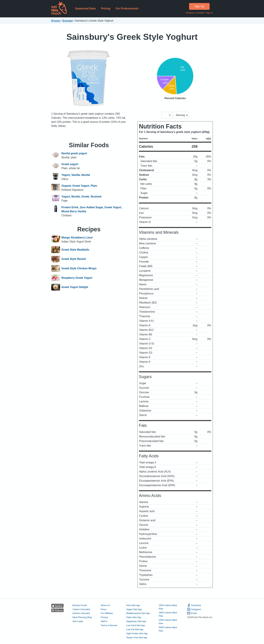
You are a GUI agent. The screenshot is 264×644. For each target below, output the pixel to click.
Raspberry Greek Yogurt (77, 278)
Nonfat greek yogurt (74, 153)
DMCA (104, 621)
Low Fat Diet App (135, 629)
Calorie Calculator (81, 609)
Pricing (106, 9)
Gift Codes (78, 621)
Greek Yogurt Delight (75, 287)
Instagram (194, 609)
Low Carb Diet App (136, 625)
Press (104, 609)
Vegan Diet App (134, 609)
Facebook (194, 605)
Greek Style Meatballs (75, 250)
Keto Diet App (133, 605)
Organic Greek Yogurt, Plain (79, 186)
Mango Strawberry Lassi (77, 238)
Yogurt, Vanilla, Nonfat (76, 175)
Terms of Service (109, 625)
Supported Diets (85, 9)
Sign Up (199, 6)
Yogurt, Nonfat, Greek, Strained (81, 197)
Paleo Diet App (134, 617)
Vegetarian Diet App (136, 621)
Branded (68, 21)
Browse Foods (80, 605)
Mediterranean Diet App (138, 613)
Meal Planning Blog (82, 617)
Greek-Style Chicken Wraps (79, 268)
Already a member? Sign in (199, 13)
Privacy (104, 617)
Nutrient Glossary (81, 613)
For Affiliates (107, 613)
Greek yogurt (70, 164)
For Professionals (127, 9)
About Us (105, 605)
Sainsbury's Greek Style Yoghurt (132, 37)
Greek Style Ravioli (74, 259)
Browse (56, 21)
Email (192, 613)
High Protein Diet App (137, 633)
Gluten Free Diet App (137, 638)
